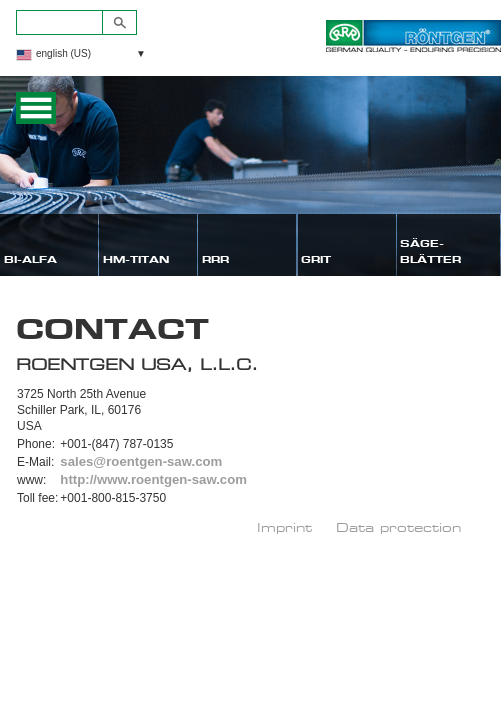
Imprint (284, 527)
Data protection (398, 527)
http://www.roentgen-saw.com (153, 479)
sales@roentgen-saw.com (141, 461)
